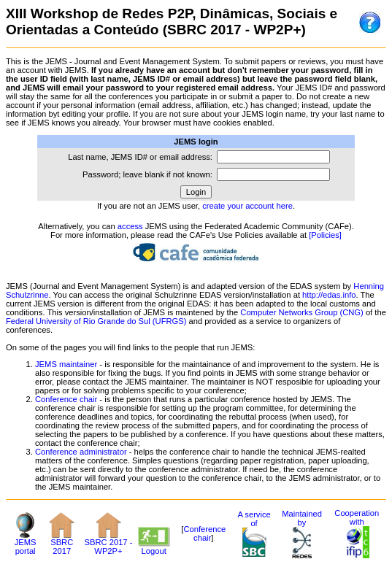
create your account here (247, 206)
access (130, 226)
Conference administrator (81, 452)
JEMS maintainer (66, 364)
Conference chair (66, 399)
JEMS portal (26, 543)
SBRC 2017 (62, 543)
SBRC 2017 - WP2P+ (109, 543)
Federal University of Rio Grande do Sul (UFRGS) (96, 321)
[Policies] (325, 235)
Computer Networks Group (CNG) (301, 312)
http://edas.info (329, 295)
